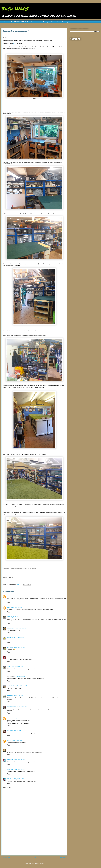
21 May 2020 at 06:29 (20, 676)
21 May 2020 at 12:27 (21, 686)
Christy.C (9, 667)
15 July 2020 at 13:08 (19, 779)
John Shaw (10, 760)
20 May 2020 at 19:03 (16, 607)
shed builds (10, 587)
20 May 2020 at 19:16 (15, 617)
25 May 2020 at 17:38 (15, 731)
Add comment (7, 787)
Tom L (9, 657)
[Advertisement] (34, 842)
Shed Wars (15, 8)
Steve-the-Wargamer (12, 750)
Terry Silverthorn (11, 707)
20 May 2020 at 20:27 (20, 638)
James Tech (10, 769)
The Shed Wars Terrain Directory (40, 22)
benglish (9, 696)
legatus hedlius (11, 686)
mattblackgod (11, 628)
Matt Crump (10, 647)
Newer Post (6, 858)
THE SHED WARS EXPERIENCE (19, 22)
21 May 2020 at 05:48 (18, 667)
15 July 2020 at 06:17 (19, 769)
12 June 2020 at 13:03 (19, 760)
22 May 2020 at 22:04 (22, 707)
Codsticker (10, 718)
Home (6, 22)
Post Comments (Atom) (38, 863)
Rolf (8, 731)
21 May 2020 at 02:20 (16, 657)
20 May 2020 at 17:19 (18, 596)
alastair (9, 740)
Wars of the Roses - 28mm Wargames (61, 22)
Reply (8, 602)
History (76, 22)
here (14, 44)
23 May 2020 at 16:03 (19, 718)
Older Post (63, 858)
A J (8, 617)
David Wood (10, 638)
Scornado (10, 596)
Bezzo (9, 607)
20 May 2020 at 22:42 (19, 647)
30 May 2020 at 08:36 (24, 750)
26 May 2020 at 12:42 (17, 740)
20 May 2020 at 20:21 (20, 628)
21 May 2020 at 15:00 (18, 696)
